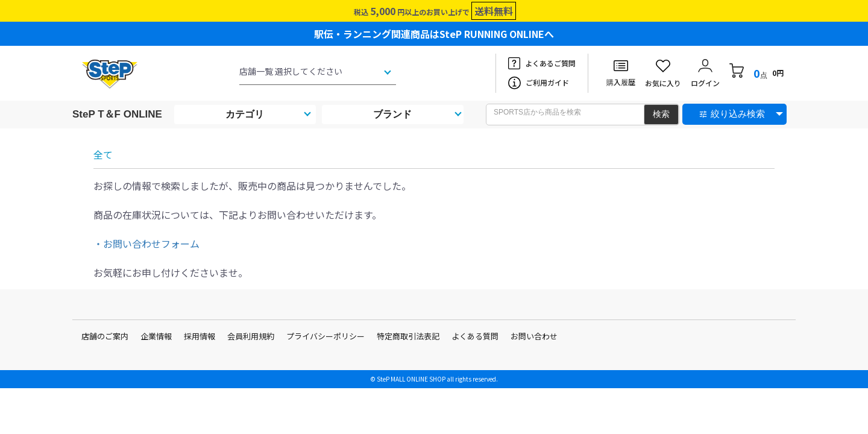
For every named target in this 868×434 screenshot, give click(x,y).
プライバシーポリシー (325, 336)
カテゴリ (245, 114)
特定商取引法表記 (408, 336)
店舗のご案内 (105, 336)
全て (103, 154)
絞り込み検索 (738, 114)
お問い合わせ (534, 336)
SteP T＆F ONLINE (117, 114)
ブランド (392, 114)
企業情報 (156, 336)
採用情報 (200, 336)
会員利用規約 (251, 336)
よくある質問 (475, 336)
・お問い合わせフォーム (146, 244)
